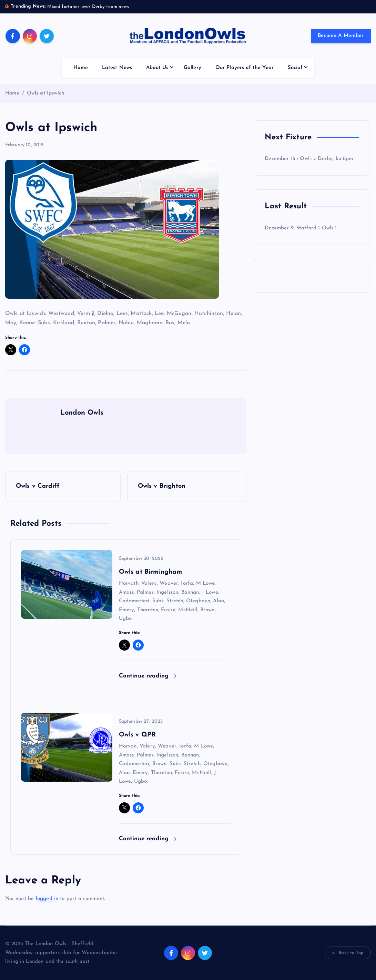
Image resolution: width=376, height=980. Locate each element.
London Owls (82, 413)
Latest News (117, 68)
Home (81, 68)
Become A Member (341, 36)
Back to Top (348, 953)
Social (295, 68)
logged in (47, 899)
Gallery (192, 68)
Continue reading (148, 676)
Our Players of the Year (245, 68)
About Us (157, 68)
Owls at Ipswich (45, 93)
